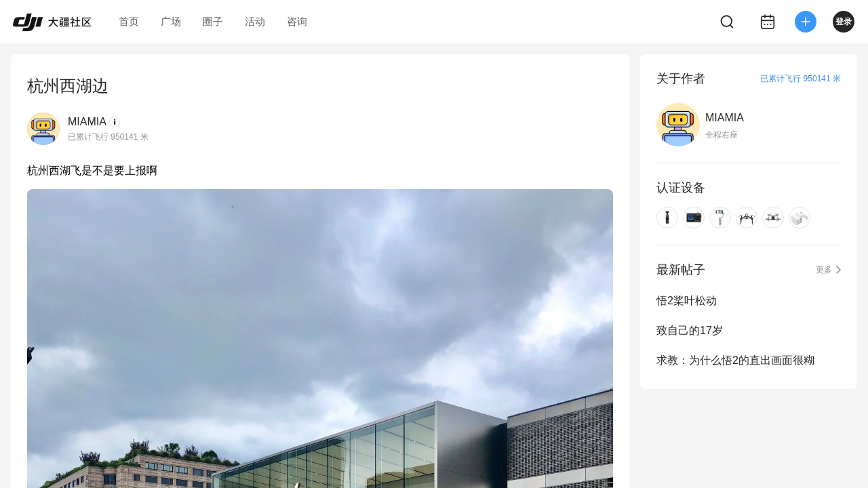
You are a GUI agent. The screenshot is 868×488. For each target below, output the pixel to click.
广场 (171, 21)
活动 (255, 21)
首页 (129, 21)
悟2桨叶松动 (687, 301)
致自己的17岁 (690, 330)
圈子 (213, 21)
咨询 (297, 21)
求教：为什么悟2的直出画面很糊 (735, 360)
